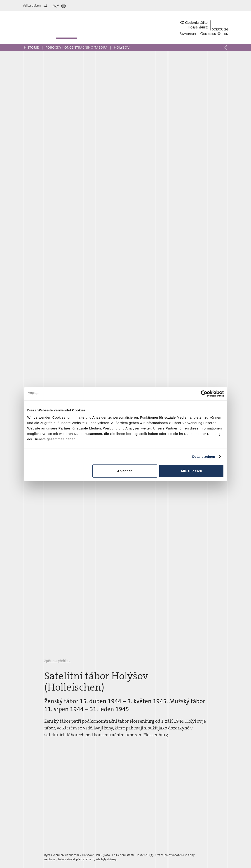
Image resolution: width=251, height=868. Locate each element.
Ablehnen (125, 471)
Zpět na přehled (57, 661)
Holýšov (122, 47)
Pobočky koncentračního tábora (76, 47)
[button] (225, 47)
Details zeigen (204, 456)
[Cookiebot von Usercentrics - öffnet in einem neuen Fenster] (204, 394)
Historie (32, 47)
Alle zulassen (191, 471)
